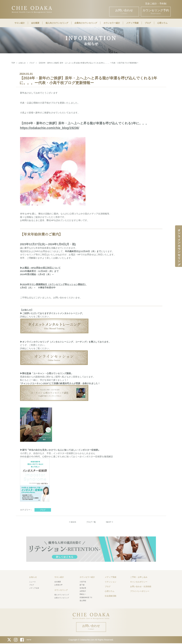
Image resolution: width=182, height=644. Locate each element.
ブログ (148, 23)
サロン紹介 (20, 23)
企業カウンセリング (62, 598)
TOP (13, 63)
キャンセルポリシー (139, 582)
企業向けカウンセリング (86, 23)
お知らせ (22, 63)
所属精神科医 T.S (86, 597)
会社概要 (35, 23)
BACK (73, 522)
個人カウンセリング (62, 594)
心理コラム (162, 23)
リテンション (111, 582)
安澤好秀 (83, 588)
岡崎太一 (83, 594)
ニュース (32, 582)
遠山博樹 (83, 601)
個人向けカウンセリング (57, 23)
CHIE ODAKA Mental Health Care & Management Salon (32, 9)
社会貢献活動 (111, 596)
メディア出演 (34, 588)
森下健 (82, 585)
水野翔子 (83, 591)
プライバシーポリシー (140, 591)
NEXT (109, 522)
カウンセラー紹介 (112, 23)
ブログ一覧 (91, 522)
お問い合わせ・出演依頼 (141, 586)
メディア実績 (132, 23)
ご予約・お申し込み (139, 577)
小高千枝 (83, 582)
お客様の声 (58, 585)
